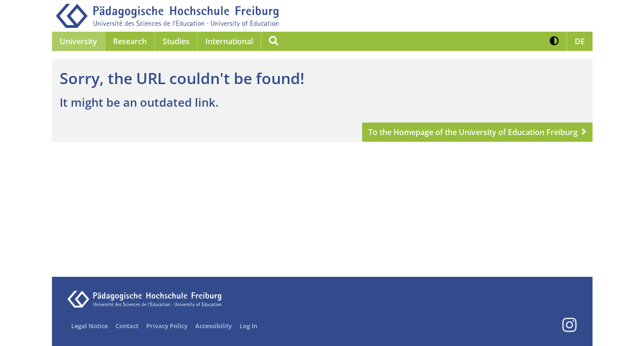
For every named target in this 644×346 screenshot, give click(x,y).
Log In (248, 326)
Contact (127, 326)
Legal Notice (89, 326)
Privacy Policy (167, 326)
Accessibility (214, 326)
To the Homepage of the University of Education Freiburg (473, 132)
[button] (554, 41)
